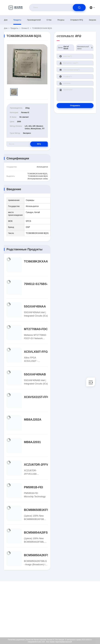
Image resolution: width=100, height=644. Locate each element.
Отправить (75, 105)
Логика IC (25, 28)
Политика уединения (86, 619)
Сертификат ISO (89, 606)
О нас (49, 20)
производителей (34, 20)
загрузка (92, 20)
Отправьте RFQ (77, 20)
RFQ (39, 144)
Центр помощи (88, 626)
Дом (6, 20)
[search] (79, 8)
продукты (17, 20)
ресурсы (61, 20)
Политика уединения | (17, 640)
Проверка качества (86, 612)
